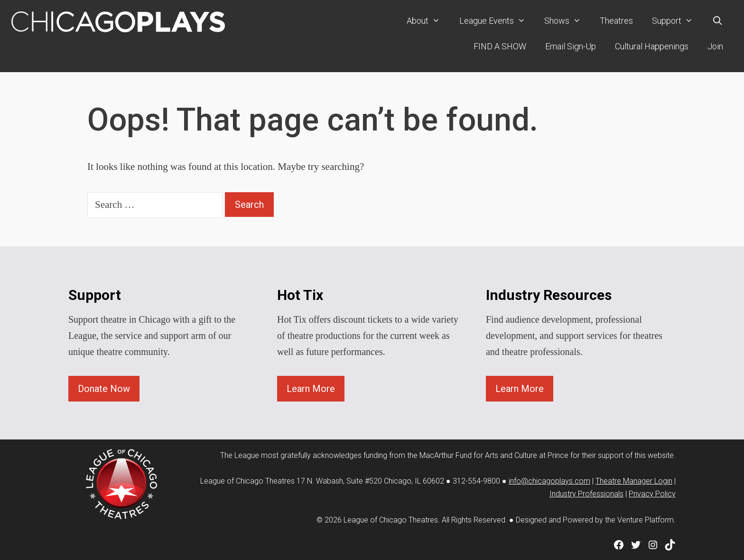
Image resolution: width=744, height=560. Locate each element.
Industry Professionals (586, 494)
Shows (567, 21)
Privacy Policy (652, 494)
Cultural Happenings (652, 46)
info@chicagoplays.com (549, 481)
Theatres (616, 21)
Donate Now (104, 389)
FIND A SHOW (500, 46)
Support (677, 21)
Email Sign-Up (571, 46)
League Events (497, 21)
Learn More (311, 389)
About (428, 21)
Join (715, 46)
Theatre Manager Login (634, 481)
